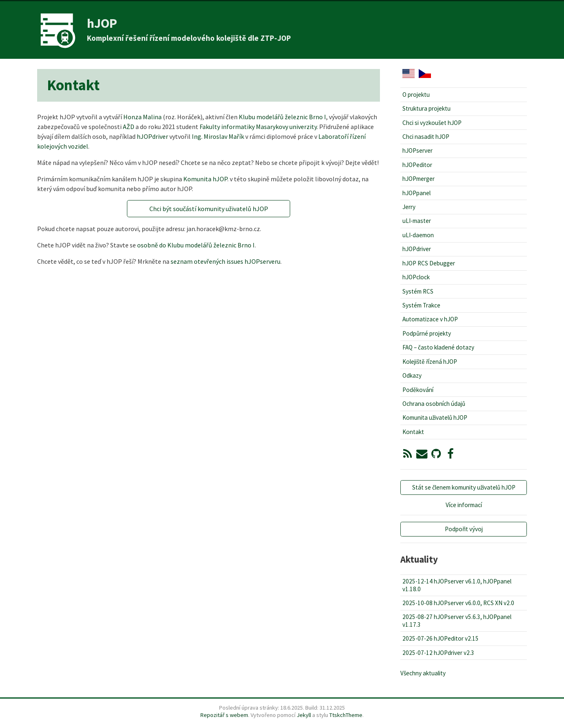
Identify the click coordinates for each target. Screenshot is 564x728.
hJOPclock (416, 277)
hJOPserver (417, 150)
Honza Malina (142, 117)
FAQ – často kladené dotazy (438, 347)
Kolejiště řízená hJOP (430, 362)
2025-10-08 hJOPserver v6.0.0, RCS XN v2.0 (458, 603)
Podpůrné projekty (427, 333)
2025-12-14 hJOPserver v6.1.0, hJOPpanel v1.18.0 (457, 585)
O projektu (416, 95)
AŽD (129, 127)
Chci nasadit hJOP (426, 137)
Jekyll (304, 715)
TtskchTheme (346, 715)
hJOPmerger (419, 179)
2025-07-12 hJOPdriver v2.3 (438, 653)
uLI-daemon (418, 235)
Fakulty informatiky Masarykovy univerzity (258, 127)
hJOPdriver (152, 136)
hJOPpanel (416, 193)
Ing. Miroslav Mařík (218, 136)
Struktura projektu (426, 108)
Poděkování (418, 390)
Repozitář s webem (224, 715)
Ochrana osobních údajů (434, 404)
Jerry (409, 207)
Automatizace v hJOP (430, 319)
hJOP (102, 23)
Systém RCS (418, 291)
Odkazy (412, 375)
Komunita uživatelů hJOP (435, 417)
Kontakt (413, 432)
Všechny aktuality (423, 673)
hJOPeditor (417, 165)
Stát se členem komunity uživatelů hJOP (464, 487)
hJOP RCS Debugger (429, 263)
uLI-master (417, 221)
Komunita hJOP (205, 179)
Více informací (464, 505)
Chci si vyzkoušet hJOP (432, 123)
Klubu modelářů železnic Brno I (282, 117)
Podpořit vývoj (464, 529)
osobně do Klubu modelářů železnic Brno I (196, 245)
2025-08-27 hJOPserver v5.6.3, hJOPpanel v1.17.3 (457, 620)
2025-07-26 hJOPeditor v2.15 (441, 638)
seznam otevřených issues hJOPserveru (225, 261)
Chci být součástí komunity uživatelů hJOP (209, 209)
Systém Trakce (421, 305)
